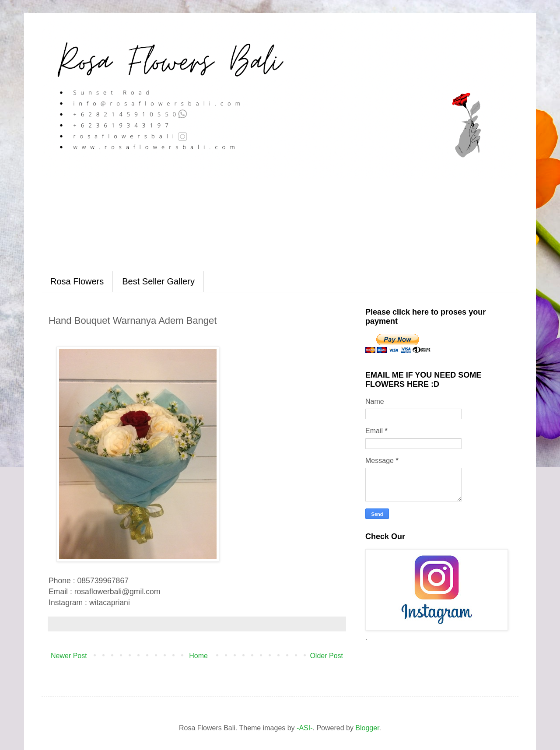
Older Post (326, 656)
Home (198, 656)
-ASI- (304, 728)
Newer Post (69, 656)
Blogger (367, 728)
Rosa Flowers (77, 281)
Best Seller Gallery (158, 281)
